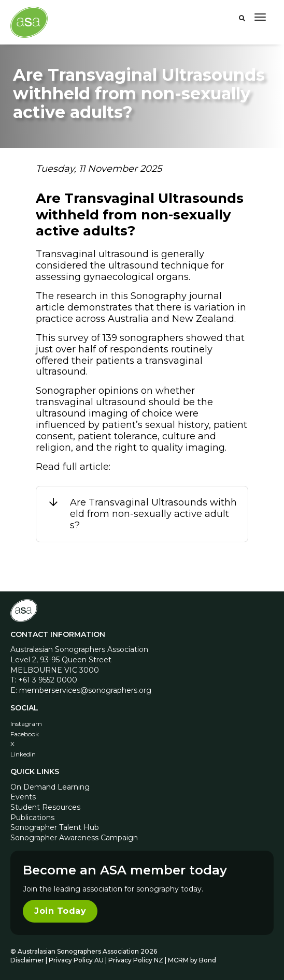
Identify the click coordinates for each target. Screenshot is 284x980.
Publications (32, 818)
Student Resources (45, 807)
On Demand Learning (50, 787)
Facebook (25, 734)
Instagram (26, 724)
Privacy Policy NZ (137, 960)
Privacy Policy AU (76, 960)
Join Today (60, 911)
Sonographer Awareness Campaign (74, 838)
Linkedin (23, 754)
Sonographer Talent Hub (55, 827)
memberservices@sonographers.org (85, 690)
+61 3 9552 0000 (48, 680)
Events (23, 797)
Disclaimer (27, 960)
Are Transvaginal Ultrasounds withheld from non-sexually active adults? (153, 514)
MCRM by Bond (192, 960)
